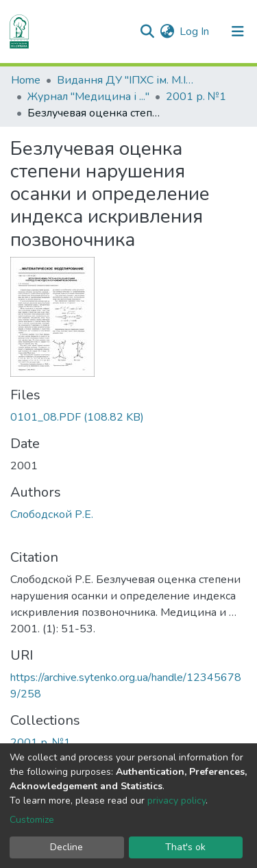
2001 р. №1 (196, 97)
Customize (32, 820)
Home (26, 80)
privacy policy (176, 801)
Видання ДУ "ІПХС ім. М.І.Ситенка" (125, 80)
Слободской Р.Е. (52, 514)
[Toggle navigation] (238, 32)
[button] (167, 32)
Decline (66, 847)
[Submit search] (147, 32)
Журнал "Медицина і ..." (88, 97)
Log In (195, 32)
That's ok (185, 847)
